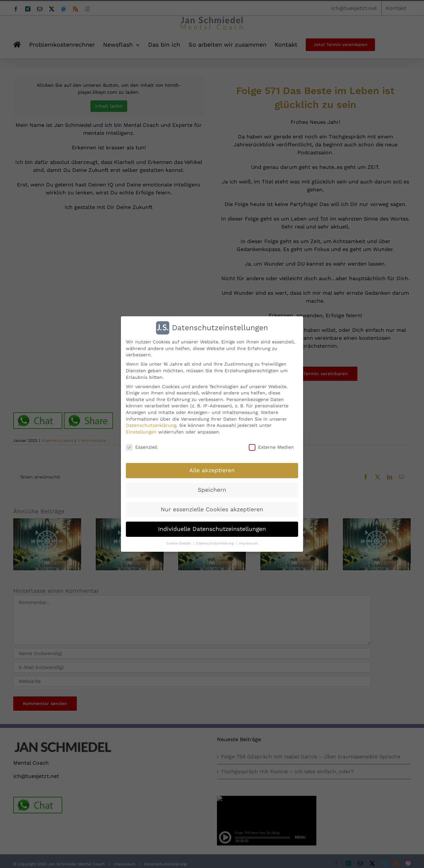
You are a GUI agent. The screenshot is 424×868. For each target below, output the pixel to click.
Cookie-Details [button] (179, 543)
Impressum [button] (248, 543)
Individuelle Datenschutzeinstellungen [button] (212, 529)
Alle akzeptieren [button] (212, 470)
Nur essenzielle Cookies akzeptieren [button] (212, 509)
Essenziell (142, 447)
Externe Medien (271, 447)
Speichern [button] (212, 490)
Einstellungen (141, 432)
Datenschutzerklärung (151, 425)
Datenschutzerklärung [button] (216, 543)
